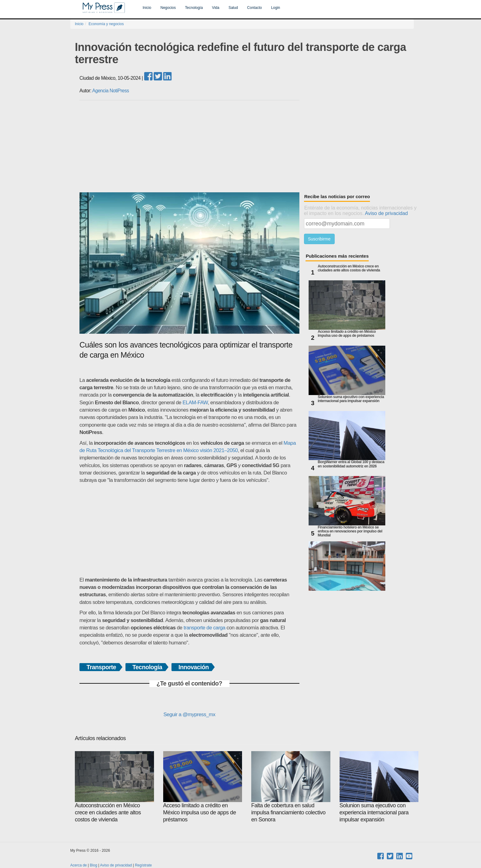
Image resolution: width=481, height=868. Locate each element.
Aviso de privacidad (387, 213)
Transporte (101, 667)
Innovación (194, 667)
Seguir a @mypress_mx (189, 714)
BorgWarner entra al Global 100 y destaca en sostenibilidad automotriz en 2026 (351, 464)
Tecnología (194, 8)
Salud (233, 8)
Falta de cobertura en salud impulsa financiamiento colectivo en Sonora (291, 787)
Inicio (147, 8)
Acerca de (79, 865)
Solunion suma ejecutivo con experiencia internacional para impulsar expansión (351, 399)
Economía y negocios (106, 24)
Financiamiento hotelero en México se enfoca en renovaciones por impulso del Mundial (350, 531)
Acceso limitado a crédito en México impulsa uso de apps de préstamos (347, 334)
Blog (94, 865)
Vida (216, 8)
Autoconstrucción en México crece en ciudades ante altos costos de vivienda (349, 268)
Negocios (168, 8)
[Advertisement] (247, 146)
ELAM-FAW (195, 403)
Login (276, 8)
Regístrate (143, 865)
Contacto (255, 8)
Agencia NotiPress (111, 91)
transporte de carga (204, 628)
